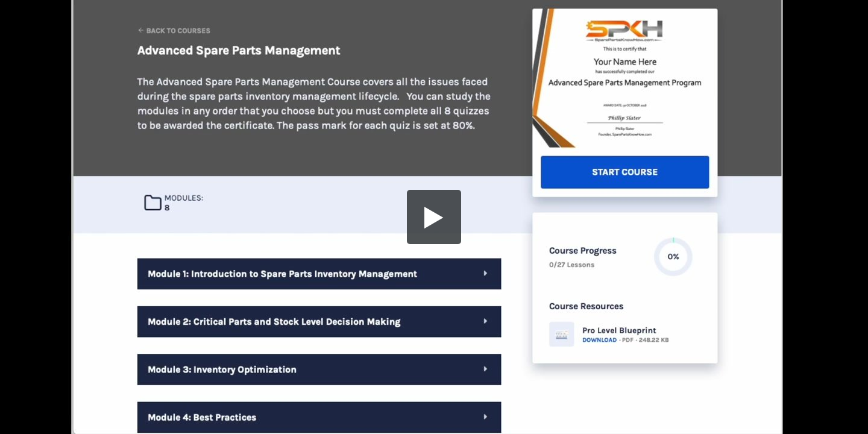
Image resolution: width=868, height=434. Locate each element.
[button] (434, 217)
